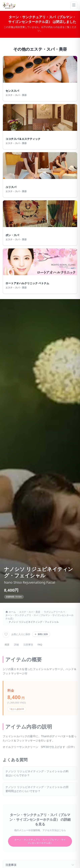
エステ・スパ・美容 (30, 612)
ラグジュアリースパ (54, 612)
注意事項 (28, 645)
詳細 (16, 645)
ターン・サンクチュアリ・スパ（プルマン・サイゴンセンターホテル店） (39, 617)
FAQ (40, 645)
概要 (7, 645)
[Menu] (74, 5)
